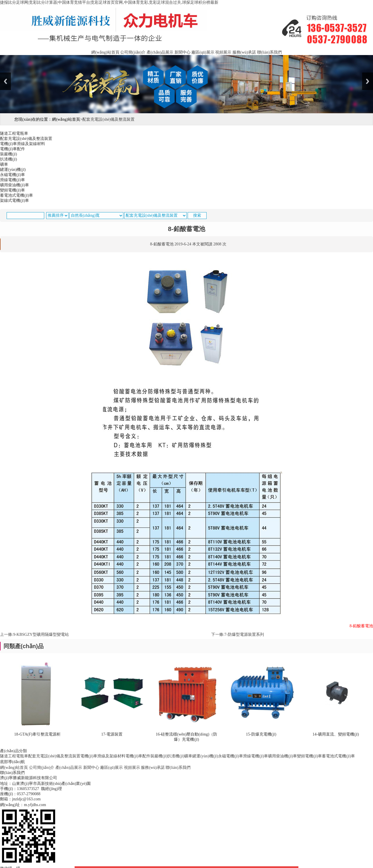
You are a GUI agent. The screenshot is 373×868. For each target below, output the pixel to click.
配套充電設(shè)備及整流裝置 (54, 756)
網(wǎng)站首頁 (105, 52)
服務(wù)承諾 (244, 52)
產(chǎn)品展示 (160, 52)
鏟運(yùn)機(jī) (205, 756)
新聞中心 (182, 52)
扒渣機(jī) (176, 756)
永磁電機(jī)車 (231, 756)
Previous (5, 81)
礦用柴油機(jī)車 (282, 756)
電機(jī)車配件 (138, 756)
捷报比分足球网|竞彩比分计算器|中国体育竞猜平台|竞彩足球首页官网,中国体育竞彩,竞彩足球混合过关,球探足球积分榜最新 (109, 2)
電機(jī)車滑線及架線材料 (103, 756)
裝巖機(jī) (159, 756)
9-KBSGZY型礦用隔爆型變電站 (41, 635)
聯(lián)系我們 (269, 52)
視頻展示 (223, 52)
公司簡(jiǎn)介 (133, 52)
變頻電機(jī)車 (309, 756)
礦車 (188, 756)
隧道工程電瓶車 (14, 756)
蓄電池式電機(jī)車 (338, 756)
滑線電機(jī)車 (256, 756)
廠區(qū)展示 (203, 52)
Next (368, 81)
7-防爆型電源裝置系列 (244, 635)
